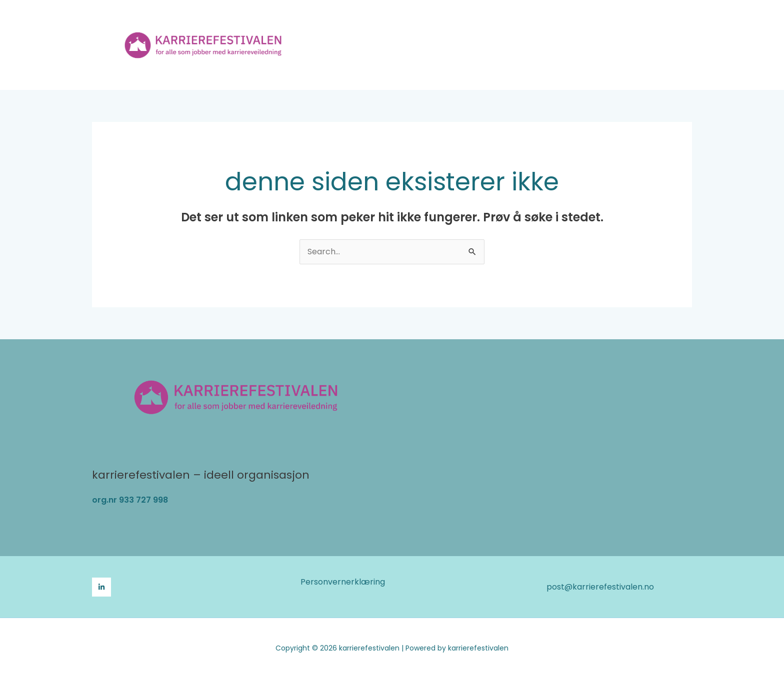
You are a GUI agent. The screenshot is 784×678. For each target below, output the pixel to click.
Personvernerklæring (343, 582)
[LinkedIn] (101, 587)
